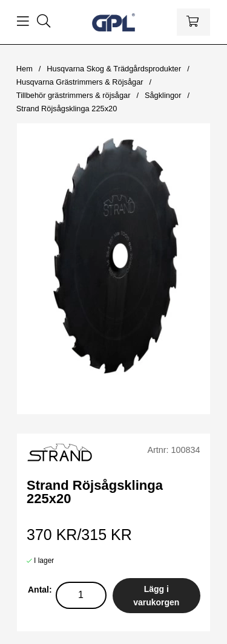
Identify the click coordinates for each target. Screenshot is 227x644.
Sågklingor (163, 95)
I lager (44, 561)
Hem (25, 69)
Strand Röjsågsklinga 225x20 (67, 109)
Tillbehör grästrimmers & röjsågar (74, 95)
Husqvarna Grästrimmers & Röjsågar (80, 82)
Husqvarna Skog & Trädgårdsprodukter (114, 69)
